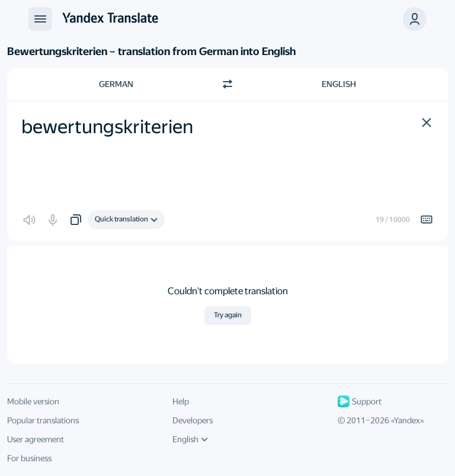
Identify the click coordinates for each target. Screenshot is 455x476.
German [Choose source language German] (116, 84)
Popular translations (43, 420)
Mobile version (33, 401)
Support (360, 401)
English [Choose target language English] (339, 84)
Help (181, 401)
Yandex (407, 420)
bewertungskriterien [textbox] (107, 127)
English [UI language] (190, 439)
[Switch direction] (227, 84)
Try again (228, 315)
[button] (427, 123)
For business (29, 458)
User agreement (36, 439)
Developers (193, 420)
